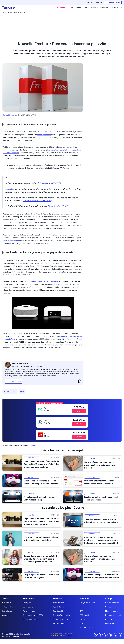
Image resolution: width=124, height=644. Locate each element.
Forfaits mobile (7, 607)
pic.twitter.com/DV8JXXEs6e (37, 201)
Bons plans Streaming (31, 619)
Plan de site (110, 623)
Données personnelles (114, 615)
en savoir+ (33, 445)
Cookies (108, 619)
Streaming (6, 615)
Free (22, 392)
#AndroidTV (50, 183)
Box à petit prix (29, 607)
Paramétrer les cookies (11, 636)
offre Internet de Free (12, 241)
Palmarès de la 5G (60, 623)
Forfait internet (10, 392)
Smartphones (7, 611)
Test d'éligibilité (59, 607)
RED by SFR (85, 615)
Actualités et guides (61, 603)
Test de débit (58, 611)
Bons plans (27, 603)
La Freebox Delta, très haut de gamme (43, 281)
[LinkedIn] (79, 381)
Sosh (82, 623)
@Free (41, 183)
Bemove (31, 634)
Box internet (6, 603)
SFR (82, 611)
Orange (83, 619)
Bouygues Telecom (87, 603)
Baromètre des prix (61, 619)
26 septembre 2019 (57, 206)
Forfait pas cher (29, 611)
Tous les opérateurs (88, 627)
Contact (108, 607)
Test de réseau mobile (62, 615)
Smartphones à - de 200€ (33, 615)
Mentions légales (112, 611)
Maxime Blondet (8, 115)
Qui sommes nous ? (113, 603)
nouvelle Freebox (44, 135)
